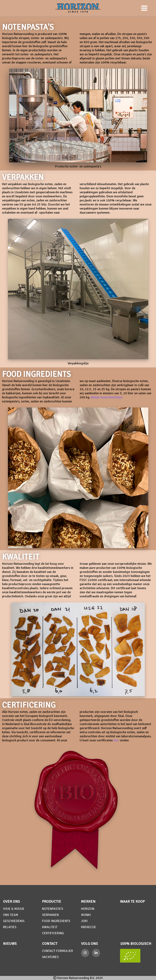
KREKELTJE (89, 927)
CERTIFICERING (53, 933)
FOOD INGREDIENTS (56, 921)
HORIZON (88, 909)
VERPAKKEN (50, 915)
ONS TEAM (11, 915)
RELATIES (10, 927)
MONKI (86, 915)
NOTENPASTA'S (53, 909)
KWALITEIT (50, 927)
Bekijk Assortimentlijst (107, 397)
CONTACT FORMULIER (57, 951)
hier (116, 740)
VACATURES (50, 957)
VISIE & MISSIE (14, 909)
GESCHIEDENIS (14, 921)
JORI (84, 921)
